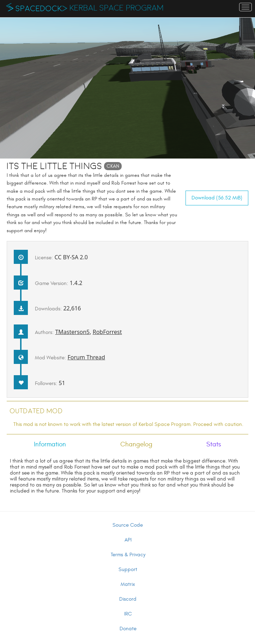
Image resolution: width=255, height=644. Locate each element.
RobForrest (107, 332)
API (128, 540)
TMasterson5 (72, 332)
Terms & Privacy (128, 555)
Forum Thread (86, 357)
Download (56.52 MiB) (217, 198)
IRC (128, 614)
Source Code (128, 525)
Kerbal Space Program (117, 8)
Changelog (136, 444)
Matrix (128, 584)
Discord (128, 599)
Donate (128, 629)
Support (128, 569)
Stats (214, 444)
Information (50, 444)
